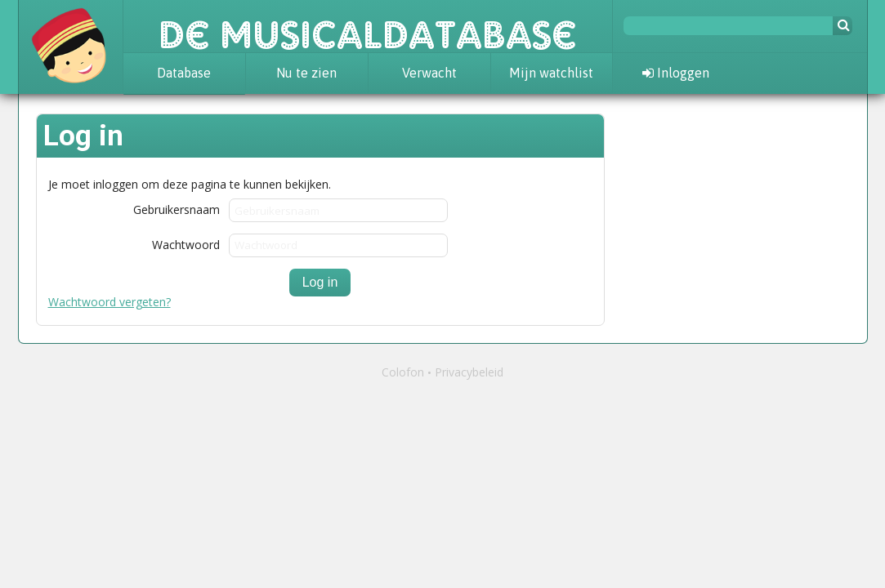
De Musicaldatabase (368, 26)
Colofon (403, 372)
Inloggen (676, 73)
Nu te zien (306, 73)
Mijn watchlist (551, 73)
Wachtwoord (186, 244)
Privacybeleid (469, 372)
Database (184, 73)
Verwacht (429, 73)
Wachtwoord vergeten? (110, 302)
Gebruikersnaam (177, 209)
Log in (320, 282)
